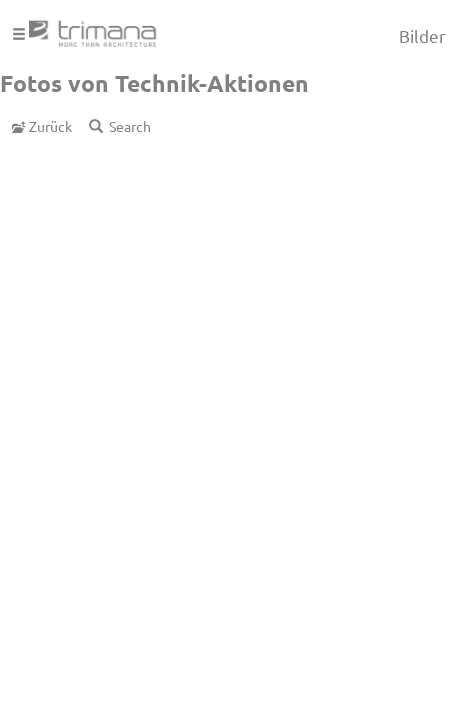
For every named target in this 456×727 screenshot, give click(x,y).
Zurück (42, 126)
